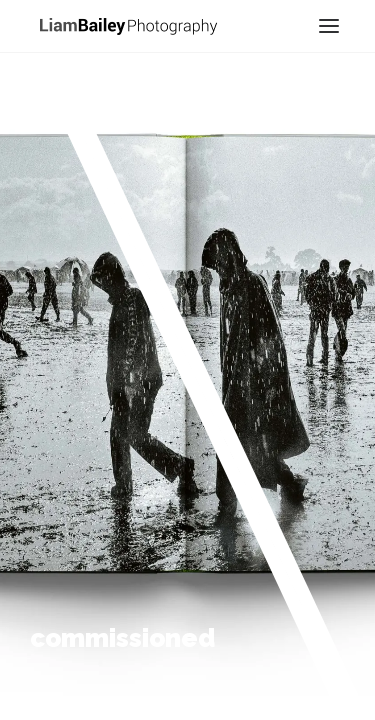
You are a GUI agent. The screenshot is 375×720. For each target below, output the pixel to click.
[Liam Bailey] (128, 25)
